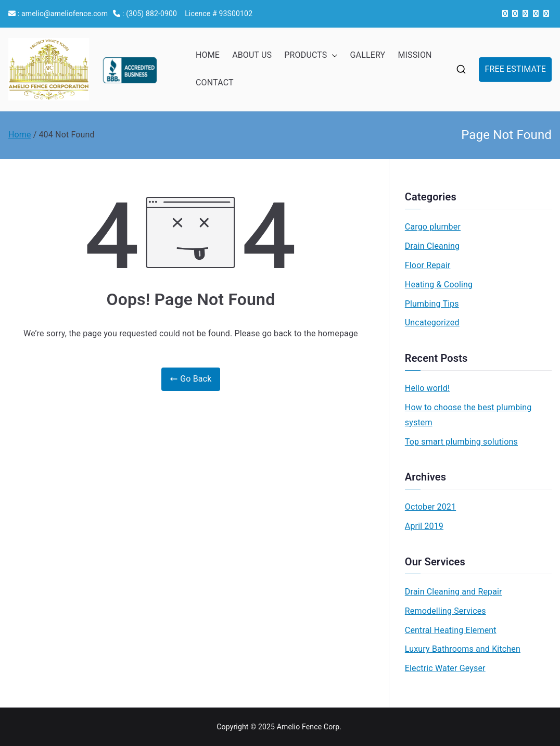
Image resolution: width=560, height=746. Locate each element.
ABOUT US (252, 55)
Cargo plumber (433, 227)
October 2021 (430, 507)
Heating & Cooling (439, 285)
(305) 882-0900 (151, 14)
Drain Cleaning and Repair (454, 592)
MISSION (415, 55)
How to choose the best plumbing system (468, 415)
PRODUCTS (311, 55)
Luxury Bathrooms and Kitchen (463, 649)
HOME (208, 55)
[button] (333, 55)
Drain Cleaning (432, 246)
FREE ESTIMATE (515, 69)
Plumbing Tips (432, 304)
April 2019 (424, 526)
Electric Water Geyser (445, 668)
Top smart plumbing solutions (461, 442)
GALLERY (368, 55)
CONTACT (215, 83)
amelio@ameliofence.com (65, 14)
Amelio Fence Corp (308, 727)
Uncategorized (432, 323)
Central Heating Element (451, 630)
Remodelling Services (446, 611)
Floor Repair (428, 265)
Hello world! (427, 388)
